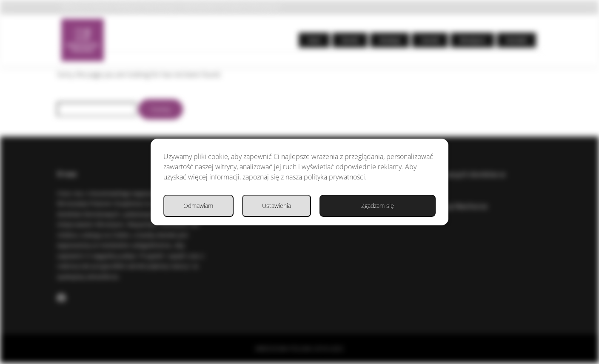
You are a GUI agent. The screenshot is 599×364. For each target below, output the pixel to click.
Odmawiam (399, 215)
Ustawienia (319, 215)
